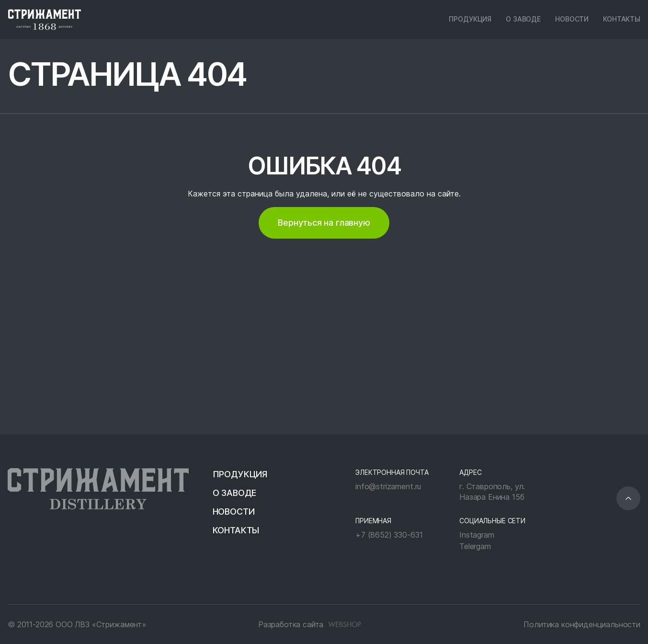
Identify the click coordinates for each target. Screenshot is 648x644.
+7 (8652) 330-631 (389, 535)
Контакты (622, 19)
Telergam (475, 546)
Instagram (477, 535)
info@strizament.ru (388, 486)
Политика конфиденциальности (582, 624)
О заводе (523, 19)
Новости (572, 19)
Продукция (470, 19)
